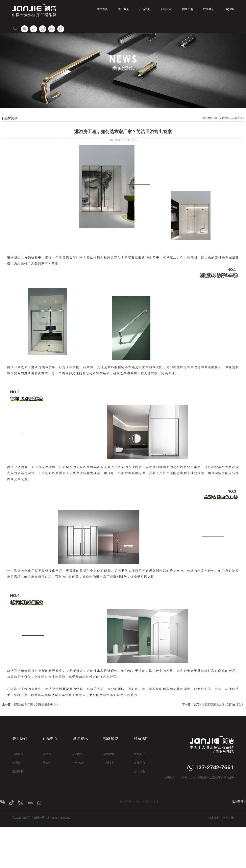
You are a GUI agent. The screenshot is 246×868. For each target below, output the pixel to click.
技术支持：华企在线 (221, 818)
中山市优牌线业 (147, 802)
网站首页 (102, 9)
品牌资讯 (237, 118)
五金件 (47, 763)
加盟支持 (109, 763)
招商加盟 (188, 9)
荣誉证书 (18, 763)
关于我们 (124, 9)
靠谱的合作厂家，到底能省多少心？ (36, 704)
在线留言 (140, 763)
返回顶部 (238, 801)
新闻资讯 (166, 9)
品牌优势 (109, 754)
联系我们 (209, 9)
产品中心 (145, 9)
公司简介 (18, 754)
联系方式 (140, 754)
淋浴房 (47, 754)
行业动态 (79, 763)
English (229, 9)
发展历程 (18, 771)
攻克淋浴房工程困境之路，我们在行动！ (219, 704)
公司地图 (140, 771)
